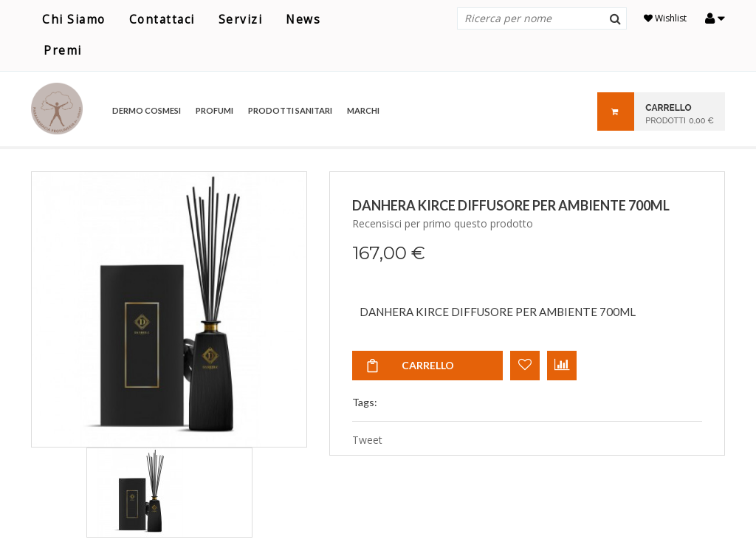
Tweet (367, 440)
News (303, 20)
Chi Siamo (74, 20)
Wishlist (665, 18)
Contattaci (162, 20)
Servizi (241, 20)
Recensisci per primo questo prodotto (443, 223)
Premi (63, 51)
